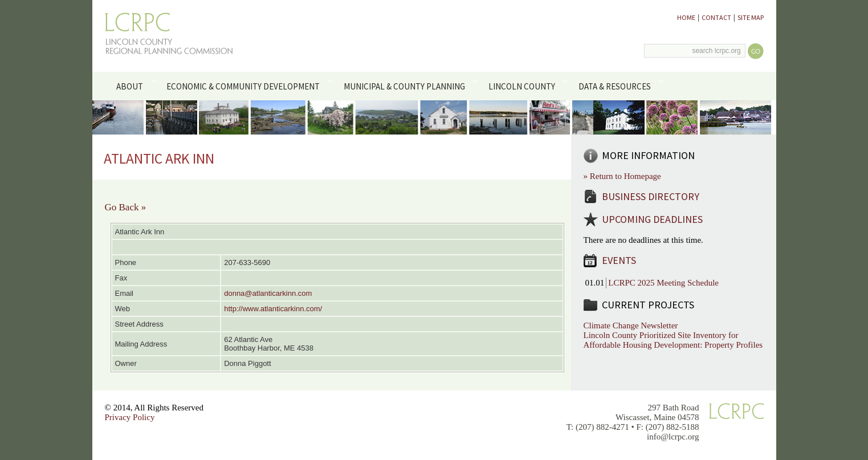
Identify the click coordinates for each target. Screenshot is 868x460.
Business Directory (651, 196)
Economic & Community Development (248, 86)
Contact (716, 17)
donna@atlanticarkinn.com (268, 293)
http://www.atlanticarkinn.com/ (273, 309)
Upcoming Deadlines (652, 219)
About (134, 86)
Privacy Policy (130, 417)
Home (686, 17)
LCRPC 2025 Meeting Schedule (663, 283)
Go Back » (126, 207)
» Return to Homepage (622, 176)
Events (619, 260)
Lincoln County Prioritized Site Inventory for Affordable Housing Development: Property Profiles (673, 340)
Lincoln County (526, 86)
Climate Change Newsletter (631, 325)
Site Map (751, 17)
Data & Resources (619, 86)
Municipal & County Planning (408, 86)
